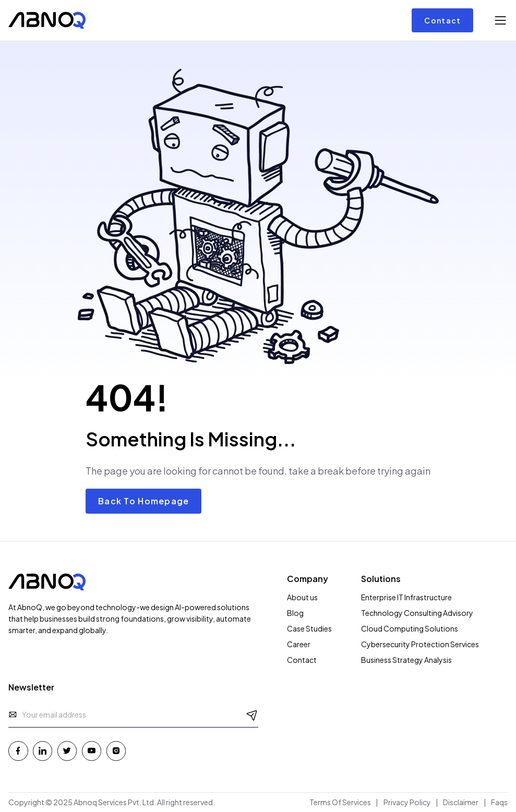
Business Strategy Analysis (406, 660)
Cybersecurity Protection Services (420, 644)
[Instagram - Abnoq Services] (116, 751)
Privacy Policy (407, 802)
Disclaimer (461, 802)
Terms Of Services (340, 802)
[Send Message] (252, 714)
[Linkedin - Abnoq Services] (43, 751)
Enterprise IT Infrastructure (406, 597)
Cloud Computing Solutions (410, 628)
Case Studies (309, 628)
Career (299, 644)
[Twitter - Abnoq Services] (67, 751)
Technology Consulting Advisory (417, 613)
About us (302, 597)
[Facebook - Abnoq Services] (18, 751)
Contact (442, 20)
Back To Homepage (143, 501)
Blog (295, 613)
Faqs (499, 802)
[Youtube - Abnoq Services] (92, 751)
